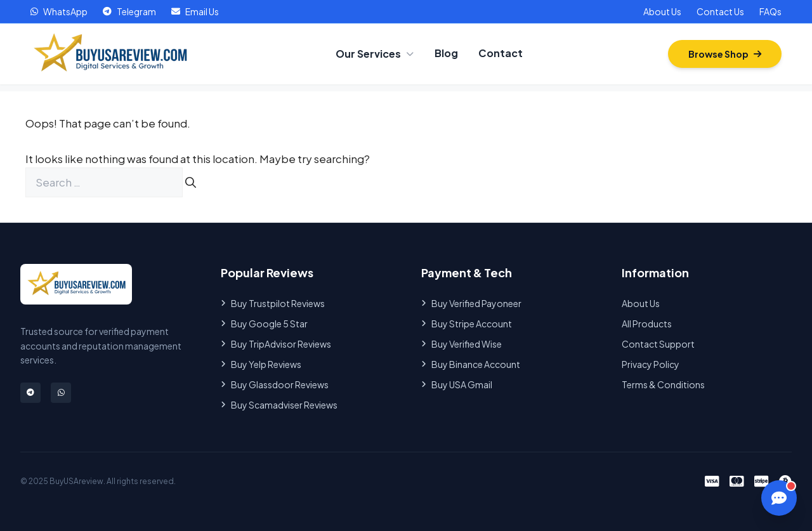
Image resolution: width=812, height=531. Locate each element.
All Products (647, 324)
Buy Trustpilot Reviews (273, 303)
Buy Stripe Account (467, 324)
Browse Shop (725, 54)
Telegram (129, 11)
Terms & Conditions (663, 384)
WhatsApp (59, 11)
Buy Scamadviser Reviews (279, 405)
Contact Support (658, 344)
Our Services (375, 54)
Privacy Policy (651, 364)
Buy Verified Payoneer (471, 303)
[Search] (191, 183)
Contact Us (720, 11)
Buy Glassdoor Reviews (275, 384)
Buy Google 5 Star (264, 324)
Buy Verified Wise (462, 344)
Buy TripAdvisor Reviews (276, 344)
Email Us (195, 11)
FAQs (770, 11)
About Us (662, 11)
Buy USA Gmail (457, 384)
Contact (501, 53)
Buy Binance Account (471, 364)
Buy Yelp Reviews (261, 364)
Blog (446, 53)
